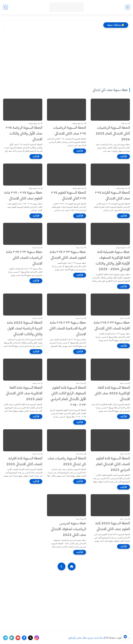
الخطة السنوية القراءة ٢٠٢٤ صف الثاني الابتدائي (112, 195)
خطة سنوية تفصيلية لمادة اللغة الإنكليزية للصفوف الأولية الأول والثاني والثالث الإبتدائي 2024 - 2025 (113, 260)
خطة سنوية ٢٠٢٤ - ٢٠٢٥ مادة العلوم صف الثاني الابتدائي (23, 195)
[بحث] (5, 7)
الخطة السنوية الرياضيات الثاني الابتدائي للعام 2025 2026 (113, 133)
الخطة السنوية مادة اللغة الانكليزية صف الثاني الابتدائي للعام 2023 (24, 393)
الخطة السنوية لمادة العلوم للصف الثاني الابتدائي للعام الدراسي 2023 (113, 464)
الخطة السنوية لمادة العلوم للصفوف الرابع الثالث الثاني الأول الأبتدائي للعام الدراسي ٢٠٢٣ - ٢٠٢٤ (68, 396)
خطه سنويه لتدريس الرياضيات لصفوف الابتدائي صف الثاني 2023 (68, 529)
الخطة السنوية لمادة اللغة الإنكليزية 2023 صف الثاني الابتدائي (112, 393)
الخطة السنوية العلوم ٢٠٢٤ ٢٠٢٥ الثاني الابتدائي (69, 195)
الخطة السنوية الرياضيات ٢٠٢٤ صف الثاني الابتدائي (70, 130)
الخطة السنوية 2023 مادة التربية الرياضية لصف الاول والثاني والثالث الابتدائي (25, 328)
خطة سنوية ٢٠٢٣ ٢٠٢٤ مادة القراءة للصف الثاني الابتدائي (112, 325)
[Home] (72, 566)
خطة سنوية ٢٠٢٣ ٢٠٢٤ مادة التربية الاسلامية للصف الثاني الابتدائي (68, 328)
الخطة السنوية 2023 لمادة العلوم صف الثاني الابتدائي (113, 526)
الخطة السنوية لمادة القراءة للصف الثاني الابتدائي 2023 (24, 461)
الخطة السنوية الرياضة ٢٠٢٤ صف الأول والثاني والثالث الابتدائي (24, 133)
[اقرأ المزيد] (123, 157)
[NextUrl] (62, 566)
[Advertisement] (66, 59)
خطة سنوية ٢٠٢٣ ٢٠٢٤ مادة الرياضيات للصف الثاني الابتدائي (24, 258)
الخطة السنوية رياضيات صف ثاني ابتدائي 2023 (67, 461)
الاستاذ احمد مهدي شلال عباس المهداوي (87, 638)
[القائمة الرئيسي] (128, 7)
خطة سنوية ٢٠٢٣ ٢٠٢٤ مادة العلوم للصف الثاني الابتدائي (68, 255)
